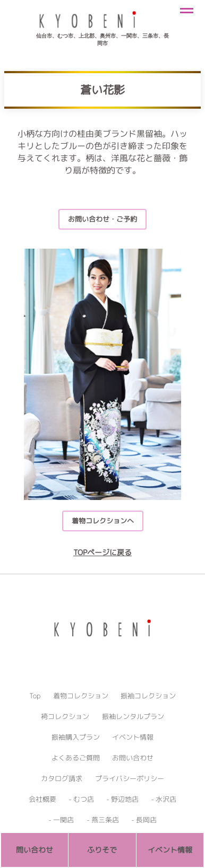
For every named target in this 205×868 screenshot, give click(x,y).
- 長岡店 (144, 820)
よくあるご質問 (76, 758)
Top (35, 696)
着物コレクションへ (103, 521)
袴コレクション (65, 716)
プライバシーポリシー (130, 778)
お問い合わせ (133, 758)
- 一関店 (61, 820)
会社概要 (42, 799)
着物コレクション (81, 696)
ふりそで (102, 850)
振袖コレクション (148, 696)
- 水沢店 (164, 799)
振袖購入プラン (76, 737)
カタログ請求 (62, 778)
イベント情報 (133, 737)
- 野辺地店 (122, 799)
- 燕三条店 (103, 820)
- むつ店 (81, 799)
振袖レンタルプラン (133, 716)
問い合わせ (35, 850)
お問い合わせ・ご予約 (102, 219)
